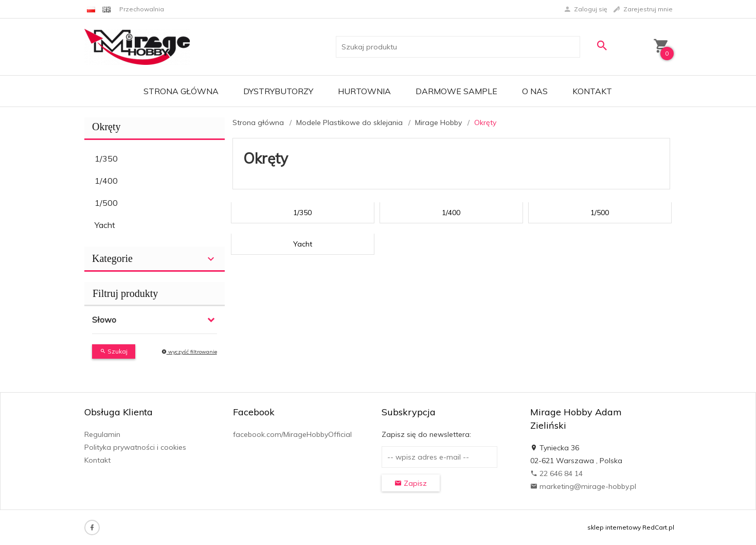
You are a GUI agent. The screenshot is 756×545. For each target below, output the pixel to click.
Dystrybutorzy (278, 91)
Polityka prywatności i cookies (135, 447)
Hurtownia (364, 91)
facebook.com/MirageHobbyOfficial (292, 434)
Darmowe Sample (456, 91)
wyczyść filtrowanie (189, 352)
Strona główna (181, 91)
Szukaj (114, 351)
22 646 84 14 (556, 473)
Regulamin (102, 434)
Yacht (105, 225)
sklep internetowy (614, 527)
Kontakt (592, 91)
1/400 (106, 181)
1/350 (106, 159)
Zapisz (411, 483)
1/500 (106, 203)
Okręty (106, 127)
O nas (535, 91)
